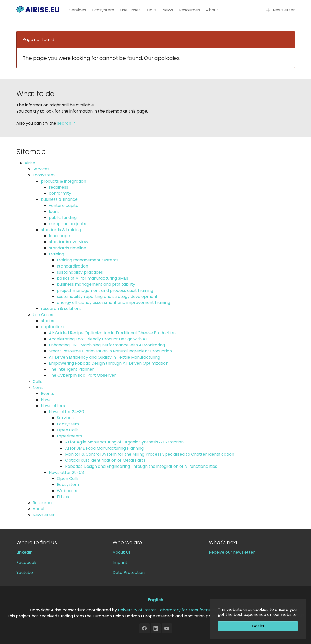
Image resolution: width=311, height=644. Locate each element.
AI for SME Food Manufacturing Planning (104, 448)
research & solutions (61, 309)
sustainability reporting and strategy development (107, 296)
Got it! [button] (258, 626)
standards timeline (67, 248)
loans (54, 212)
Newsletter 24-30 (66, 412)
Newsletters (53, 406)
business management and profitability (96, 284)
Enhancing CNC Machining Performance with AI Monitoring (107, 345)
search (64, 123)
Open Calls (68, 430)
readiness (58, 187)
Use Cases (43, 315)
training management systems (88, 260)
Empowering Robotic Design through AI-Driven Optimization (109, 363)
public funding (63, 218)
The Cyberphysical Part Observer (82, 375)
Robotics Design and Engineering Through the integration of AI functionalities (141, 466)
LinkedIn (24, 552)
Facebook (26, 562)
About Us (122, 552)
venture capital (64, 205)
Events (47, 394)
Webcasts (67, 491)
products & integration (63, 181)
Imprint (120, 562)
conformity (60, 193)
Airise (30, 163)
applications (53, 327)
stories (47, 321)
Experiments (69, 436)
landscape (59, 236)
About (39, 509)
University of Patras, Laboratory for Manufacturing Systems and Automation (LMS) (200, 610)
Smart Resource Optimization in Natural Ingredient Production (110, 351)
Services (41, 169)
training (56, 254)
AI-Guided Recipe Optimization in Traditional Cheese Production (112, 333)
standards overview (68, 242)
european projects (67, 224)
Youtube (25, 573)
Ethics (63, 497)
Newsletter (44, 515)
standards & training (61, 230)
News (38, 387)
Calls (37, 381)
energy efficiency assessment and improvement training (113, 303)
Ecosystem (44, 175)
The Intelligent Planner (71, 369)
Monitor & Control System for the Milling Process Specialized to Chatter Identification (150, 454)
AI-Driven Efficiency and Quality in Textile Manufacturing (105, 357)
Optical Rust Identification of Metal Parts (105, 460)
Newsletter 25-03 (66, 472)
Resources (43, 503)
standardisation (72, 266)
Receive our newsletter (232, 552)
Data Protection (129, 573)
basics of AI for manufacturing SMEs (92, 278)
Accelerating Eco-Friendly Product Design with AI (98, 339)
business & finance (59, 199)
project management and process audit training (105, 290)
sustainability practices (80, 272)
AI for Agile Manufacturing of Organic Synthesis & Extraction (124, 442)
